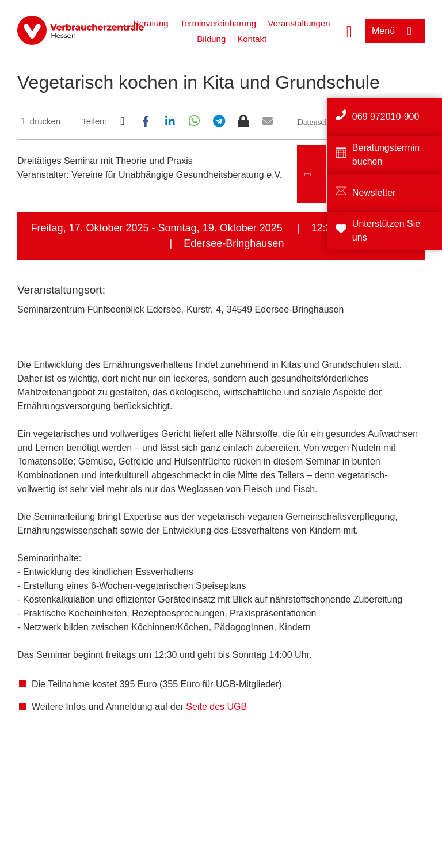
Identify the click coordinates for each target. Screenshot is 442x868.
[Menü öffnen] (395, 31)
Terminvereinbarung (218, 23)
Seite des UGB (216, 707)
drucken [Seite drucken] (45, 121)
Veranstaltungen (299, 23)
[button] (122, 121)
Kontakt (252, 39)
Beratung (151, 23)
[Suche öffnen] (349, 31)
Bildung (211, 39)
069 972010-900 (386, 117)
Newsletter (374, 193)
